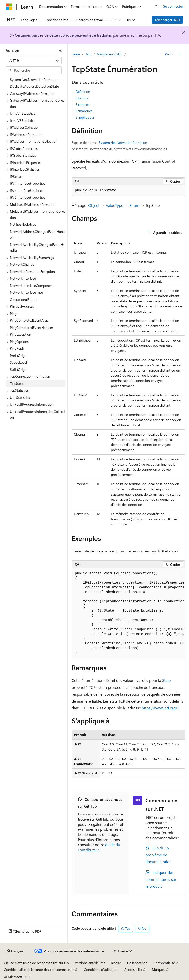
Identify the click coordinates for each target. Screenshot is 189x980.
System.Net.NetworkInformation (123, 143)
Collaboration (137, 963)
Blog (114, 963)
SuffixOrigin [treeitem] (19, 369)
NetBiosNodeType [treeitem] (23, 224)
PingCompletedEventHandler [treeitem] (31, 327)
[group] (128, 613)
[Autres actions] (181, 54)
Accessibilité (133, 970)
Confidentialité (164, 963)
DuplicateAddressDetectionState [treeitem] (34, 86)
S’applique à (85, 117)
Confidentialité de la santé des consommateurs (39, 970)
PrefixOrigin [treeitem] (19, 355)
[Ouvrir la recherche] (156, 7)
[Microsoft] (9, 7)
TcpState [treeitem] (16, 383)
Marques (158, 970)
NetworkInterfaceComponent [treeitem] (32, 285)
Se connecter (173, 6)
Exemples (82, 104)
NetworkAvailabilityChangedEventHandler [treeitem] (37, 248)
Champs (82, 98)
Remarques (84, 111)
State (166, 680)
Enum (134, 205)
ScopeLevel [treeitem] (18, 362)
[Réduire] (60, 50)
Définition (83, 91)
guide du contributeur (99, 847)
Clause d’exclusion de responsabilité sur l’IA (36, 963)
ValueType (114, 205)
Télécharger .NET (167, 20)
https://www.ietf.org (159, 708)
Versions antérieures (90, 963)
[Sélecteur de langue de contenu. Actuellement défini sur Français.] (15, 951)
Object (94, 205)
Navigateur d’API (110, 54)
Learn (76, 54)
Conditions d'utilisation (101, 970)
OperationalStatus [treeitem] (24, 299)
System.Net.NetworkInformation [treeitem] (34, 79)
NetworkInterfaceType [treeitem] (26, 292)
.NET (88, 54)
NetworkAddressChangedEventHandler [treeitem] (38, 235)
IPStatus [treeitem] (16, 176)
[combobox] (34, 61)
